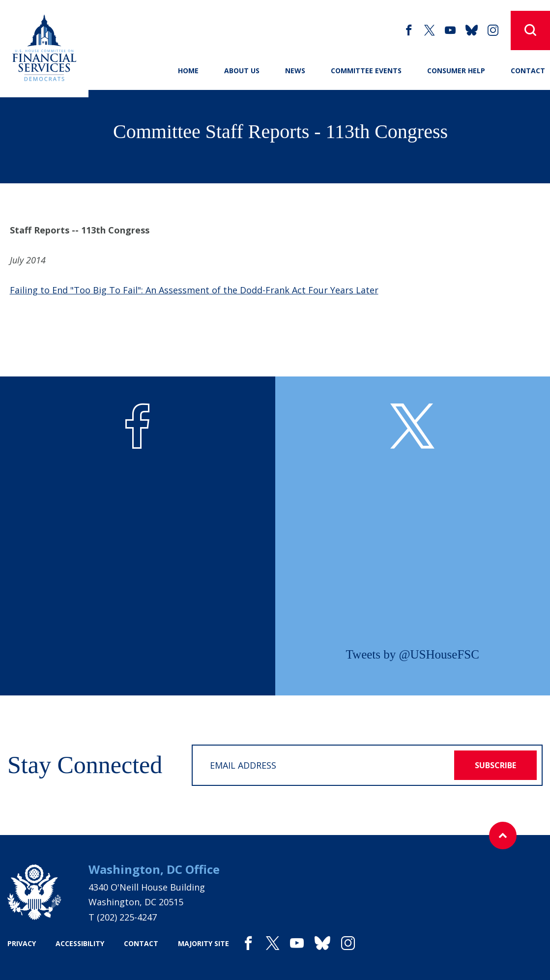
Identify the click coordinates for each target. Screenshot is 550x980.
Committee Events (366, 71)
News (295, 71)
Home (188, 71)
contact (141, 943)
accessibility (80, 943)
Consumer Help (456, 71)
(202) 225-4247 (127, 917)
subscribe (495, 765)
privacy (22, 943)
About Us (242, 71)
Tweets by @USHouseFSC (413, 654)
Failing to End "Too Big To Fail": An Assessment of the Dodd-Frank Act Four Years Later (194, 290)
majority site (203, 943)
